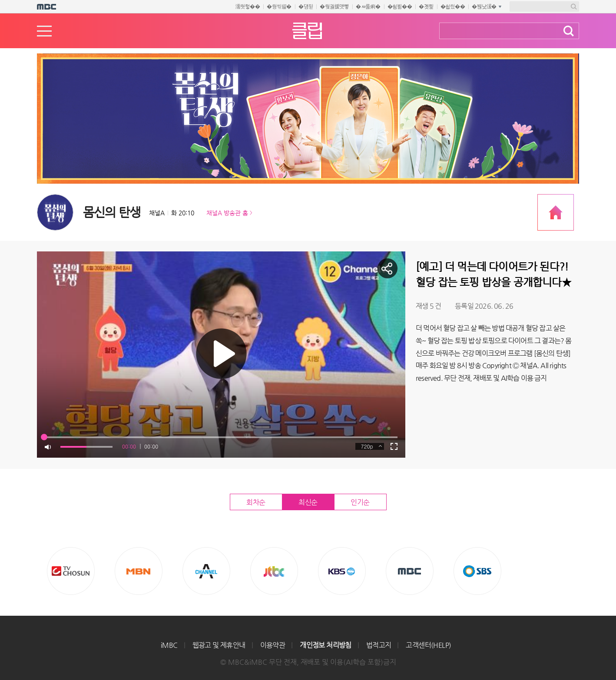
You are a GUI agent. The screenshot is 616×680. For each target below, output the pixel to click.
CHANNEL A (206, 571)
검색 (569, 31)
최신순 (308, 502)
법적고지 (379, 645)
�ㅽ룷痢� (368, 7)
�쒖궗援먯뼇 (334, 7)
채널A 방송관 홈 (227, 213)
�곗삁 (426, 7)
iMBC (169, 645)
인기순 (360, 502)
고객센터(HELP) (428, 645)
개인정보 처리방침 (326, 645)
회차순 (256, 502)
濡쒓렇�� (248, 7)
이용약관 (273, 645)
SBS (477, 571)
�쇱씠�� (453, 7)
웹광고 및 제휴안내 (219, 645)
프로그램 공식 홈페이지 (556, 212)
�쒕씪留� (279, 7)
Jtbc (274, 571)
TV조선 (71, 571)
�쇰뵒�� (400, 7)
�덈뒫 (306, 7)
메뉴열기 (44, 31)
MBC (410, 571)
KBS (342, 571)
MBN (139, 571)
